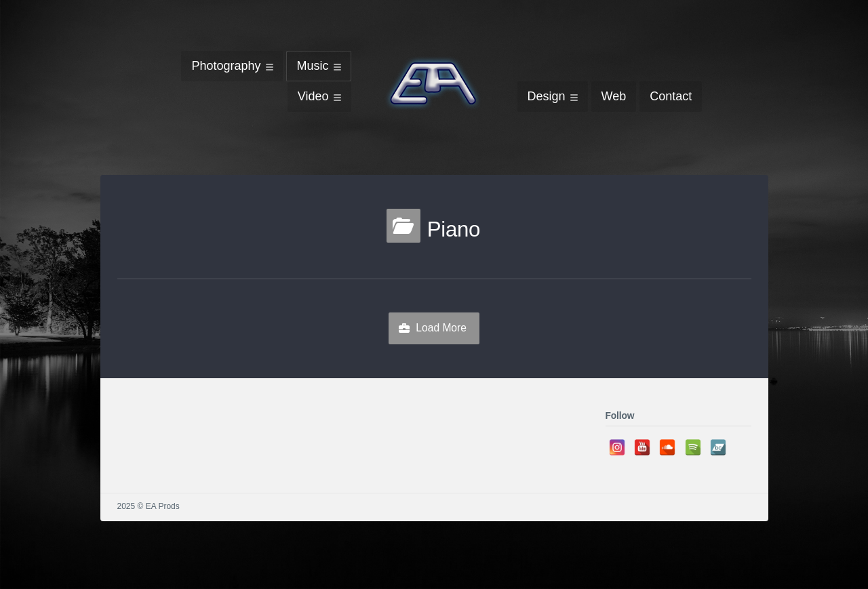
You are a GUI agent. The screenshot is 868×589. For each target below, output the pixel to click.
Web (614, 96)
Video (313, 96)
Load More (441, 328)
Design (547, 96)
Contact (671, 96)
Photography (226, 66)
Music (312, 66)
